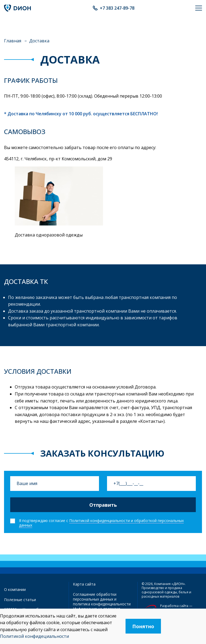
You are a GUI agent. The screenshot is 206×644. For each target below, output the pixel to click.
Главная (13, 41)
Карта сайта (84, 584)
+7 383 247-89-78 (117, 8)
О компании (15, 589)
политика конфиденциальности (102, 604)
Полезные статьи (20, 600)
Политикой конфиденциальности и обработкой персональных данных (101, 523)
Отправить (103, 505)
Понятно (143, 626)
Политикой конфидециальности (34, 636)
